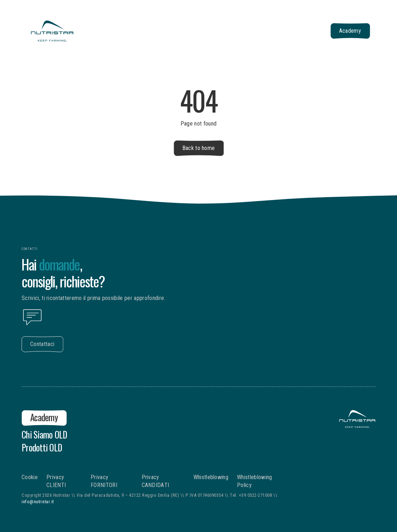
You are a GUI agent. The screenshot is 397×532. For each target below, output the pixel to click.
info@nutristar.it (38, 502)
